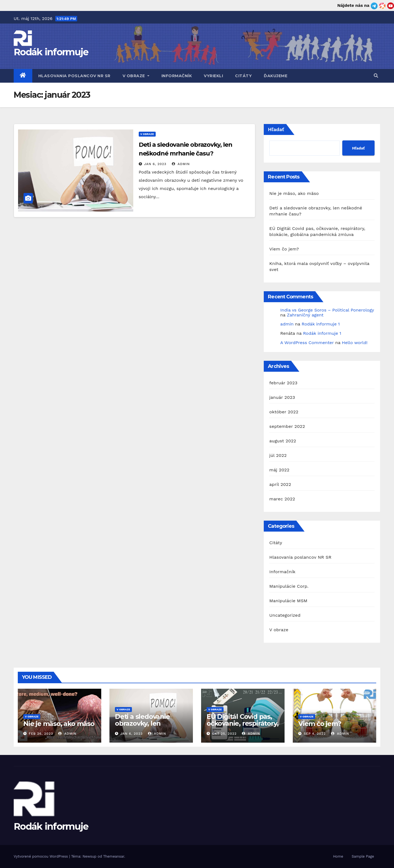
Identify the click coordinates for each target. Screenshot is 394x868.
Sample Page (363, 856)
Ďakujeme (276, 76)
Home (338, 856)
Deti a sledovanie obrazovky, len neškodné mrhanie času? (145, 727)
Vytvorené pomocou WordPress (41, 856)
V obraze (136, 76)
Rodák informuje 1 (321, 324)
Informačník (177, 76)
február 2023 (283, 383)
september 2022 (287, 426)
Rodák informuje (51, 52)
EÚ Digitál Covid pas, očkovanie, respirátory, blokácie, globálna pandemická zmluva (242, 727)
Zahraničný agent (305, 315)
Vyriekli (213, 76)
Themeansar (114, 856)
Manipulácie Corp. (289, 586)
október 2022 (284, 412)
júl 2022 (278, 455)
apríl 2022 (280, 484)
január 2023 (282, 397)
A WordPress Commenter (307, 343)
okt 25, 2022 (224, 734)
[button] (376, 76)
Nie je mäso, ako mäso (294, 193)
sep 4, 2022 (315, 734)
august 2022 (283, 441)
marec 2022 (282, 499)
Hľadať (276, 129)
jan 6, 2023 (155, 164)
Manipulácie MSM (288, 601)
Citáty (243, 76)
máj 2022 (279, 470)
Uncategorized (285, 615)
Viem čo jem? (284, 249)
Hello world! (355, 343)
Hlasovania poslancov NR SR (74, 76)
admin (181, 164)
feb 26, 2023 (41, 734)
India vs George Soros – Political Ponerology (327, 310)
